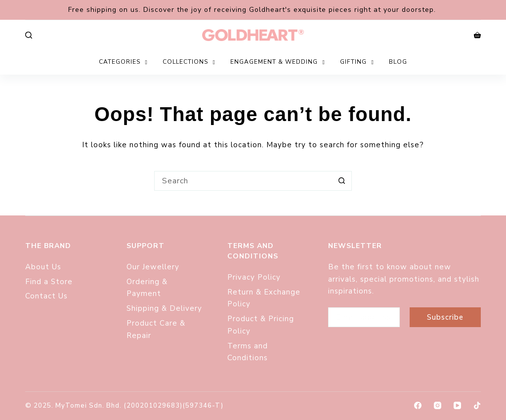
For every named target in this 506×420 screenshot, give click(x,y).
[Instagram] (438, 405)
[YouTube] (457, 405)
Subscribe (445, 317)
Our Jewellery (153, 267)
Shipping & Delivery (164, 308)
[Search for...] (243, 181)
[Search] (29, 35)
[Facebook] (418, 405)
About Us (43, 267)
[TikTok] (477, 405)
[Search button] (342, 181)
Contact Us (46, 296)
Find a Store (49, 282)
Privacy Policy (254, 277)
